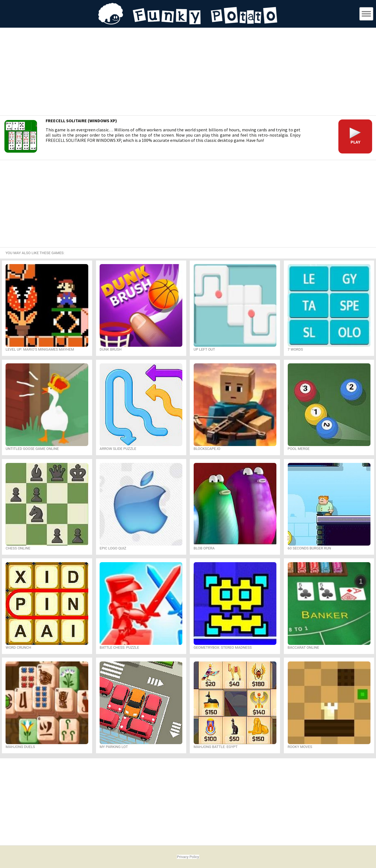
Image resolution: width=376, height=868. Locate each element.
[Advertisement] (188, 72)
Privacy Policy (188, 857)
